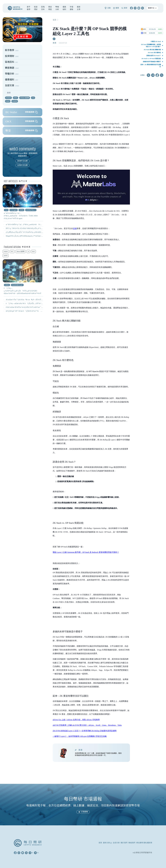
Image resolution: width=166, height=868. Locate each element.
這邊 (75, 228)
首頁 (55, 20)
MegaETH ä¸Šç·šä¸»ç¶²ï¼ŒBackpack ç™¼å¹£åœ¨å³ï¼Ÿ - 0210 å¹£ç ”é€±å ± (33, 236)
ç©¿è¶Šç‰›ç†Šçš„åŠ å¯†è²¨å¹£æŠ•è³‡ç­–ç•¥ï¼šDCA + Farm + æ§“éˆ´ (30, 232)
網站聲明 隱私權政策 (144, 843)
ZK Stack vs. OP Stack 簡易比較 (151, 59)
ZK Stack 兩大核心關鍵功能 (152, 50)
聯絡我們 (132, 843)
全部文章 (116, 843)
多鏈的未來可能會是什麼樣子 (152, 62)
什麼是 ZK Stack (156, 42)
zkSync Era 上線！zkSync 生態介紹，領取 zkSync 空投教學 (76, 720)
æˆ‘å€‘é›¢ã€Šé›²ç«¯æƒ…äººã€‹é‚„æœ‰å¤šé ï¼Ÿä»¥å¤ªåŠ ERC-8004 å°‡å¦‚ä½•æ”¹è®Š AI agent (41, 224)
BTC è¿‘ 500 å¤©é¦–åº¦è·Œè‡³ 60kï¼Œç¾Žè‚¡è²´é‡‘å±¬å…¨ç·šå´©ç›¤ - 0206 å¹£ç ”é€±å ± (37, 228)
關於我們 (124, 843)
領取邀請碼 (31, 112)
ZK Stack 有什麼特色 (154, 53)
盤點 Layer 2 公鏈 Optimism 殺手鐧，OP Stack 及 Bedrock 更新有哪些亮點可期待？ (86, 552)
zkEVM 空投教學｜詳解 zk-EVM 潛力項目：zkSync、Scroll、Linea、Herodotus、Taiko (87, 725)
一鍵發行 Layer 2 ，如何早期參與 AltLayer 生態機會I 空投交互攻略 (80, 736)
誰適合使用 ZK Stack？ (154, 56)
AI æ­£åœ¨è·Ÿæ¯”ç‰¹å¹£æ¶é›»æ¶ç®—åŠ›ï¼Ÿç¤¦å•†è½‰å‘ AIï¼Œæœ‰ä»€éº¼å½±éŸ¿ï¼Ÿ (41, 300)
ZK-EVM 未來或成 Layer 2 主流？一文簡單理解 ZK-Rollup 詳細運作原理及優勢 (85, 731)
